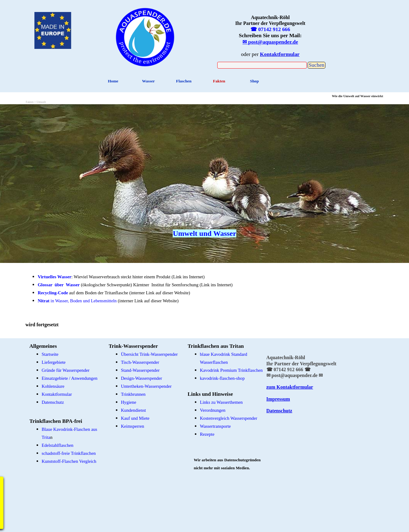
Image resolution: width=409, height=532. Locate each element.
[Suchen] (262, 65)
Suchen (316, 65)
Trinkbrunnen (133, 394)
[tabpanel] (145, 36)
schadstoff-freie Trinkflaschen (69, 453)
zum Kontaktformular (290, 387)
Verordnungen (213, 410)
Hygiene (129, 402)
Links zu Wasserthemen (221, 402)
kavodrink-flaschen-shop (222, 378)
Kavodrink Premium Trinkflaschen (231, 370)
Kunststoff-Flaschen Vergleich (69, 461)
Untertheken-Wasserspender (146, 386)
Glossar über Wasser (59, 285)
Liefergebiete (54, 362)
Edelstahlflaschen (58, 445)
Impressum (278, 399)
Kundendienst (134, 410)
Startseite (50, 354)
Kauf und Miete (135, 418)
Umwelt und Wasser (204, 233)
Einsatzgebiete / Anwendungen (70, 378)
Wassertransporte (216, 426)
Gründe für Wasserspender (66, 370)
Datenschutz (279, 411)
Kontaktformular (57, 394)
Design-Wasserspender (142, 378)
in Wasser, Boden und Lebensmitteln (77, 301)
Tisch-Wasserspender (140, 362)
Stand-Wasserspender (140, 370)
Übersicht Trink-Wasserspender (149, 354)
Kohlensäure (53, 386)
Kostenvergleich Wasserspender (229, 418)
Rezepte (207, 434)
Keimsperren (133, 426)
